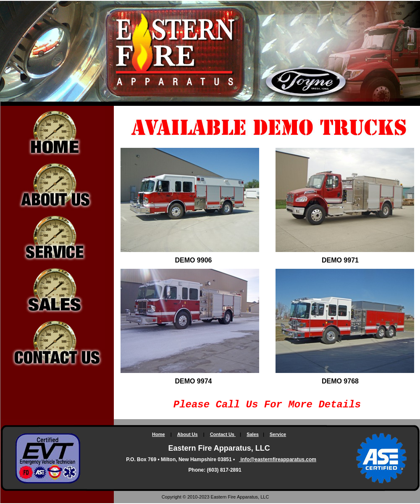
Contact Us (223, 434)
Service (278, 434)
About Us (188, 434)
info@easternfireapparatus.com (278, 459)
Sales (253, 434)
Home (159, 434)
